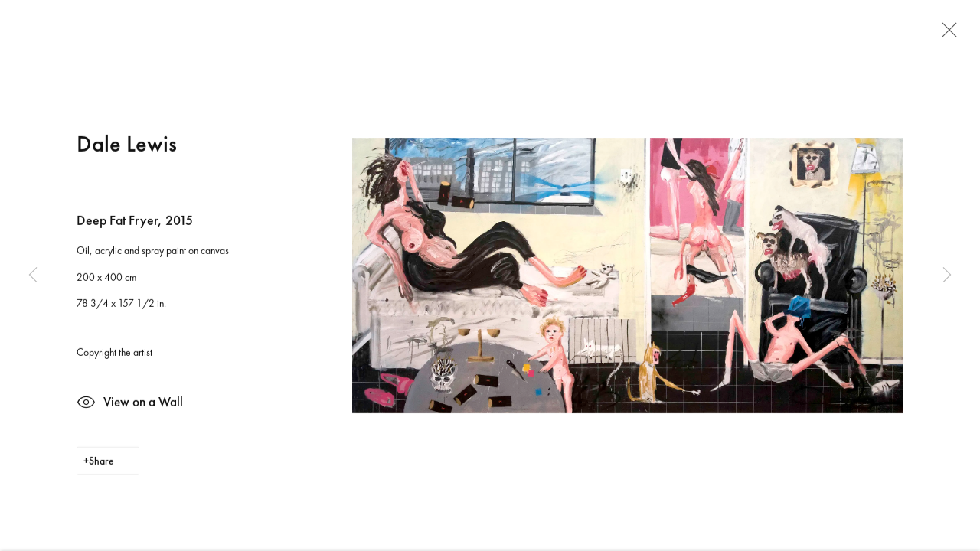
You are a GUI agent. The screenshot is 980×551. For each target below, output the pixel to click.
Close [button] (946, 34)
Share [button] (101, 464)
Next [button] (947, 275)
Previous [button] (33, 275)
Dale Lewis (127, 146)
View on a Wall (130, 407)
